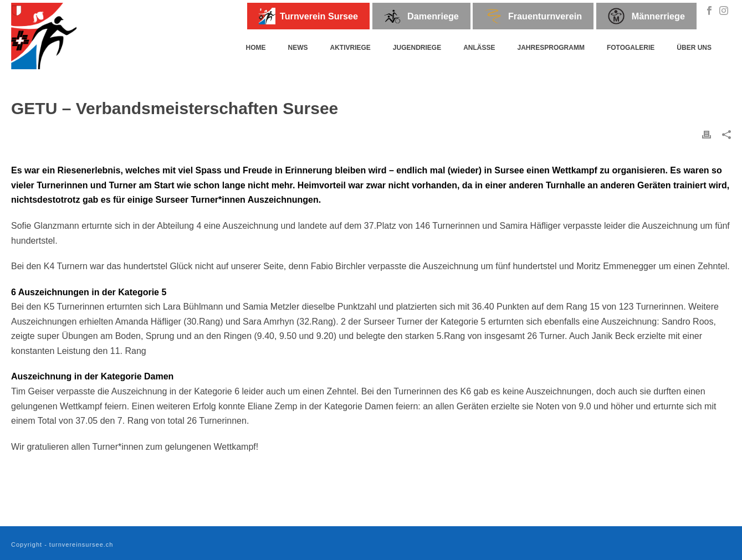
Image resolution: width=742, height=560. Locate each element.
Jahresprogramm (551, 48)
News (298, 48)
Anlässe (479, 48)
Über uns (694, 48)
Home (255, 48)
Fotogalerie (631, 48)
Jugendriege (417, 48)
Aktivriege (350, 48)
